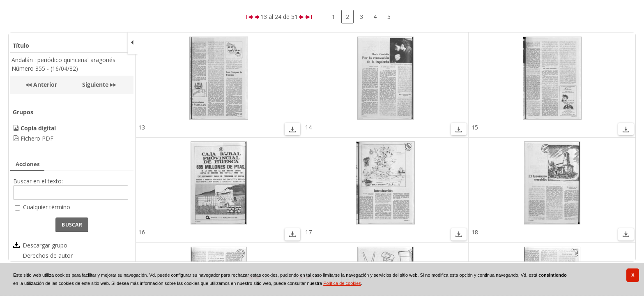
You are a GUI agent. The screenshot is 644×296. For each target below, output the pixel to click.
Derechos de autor (48, 256)
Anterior (44, 84)
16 (142, 232)
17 (308, 232)
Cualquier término (47, 207)
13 (142, 127)
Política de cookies (342, 283)
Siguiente (95, 84)
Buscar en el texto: (38, 181)
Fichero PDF (37, 138)
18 (475, 232)
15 (475, 127)
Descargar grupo (45, 245)
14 (308, 127)
